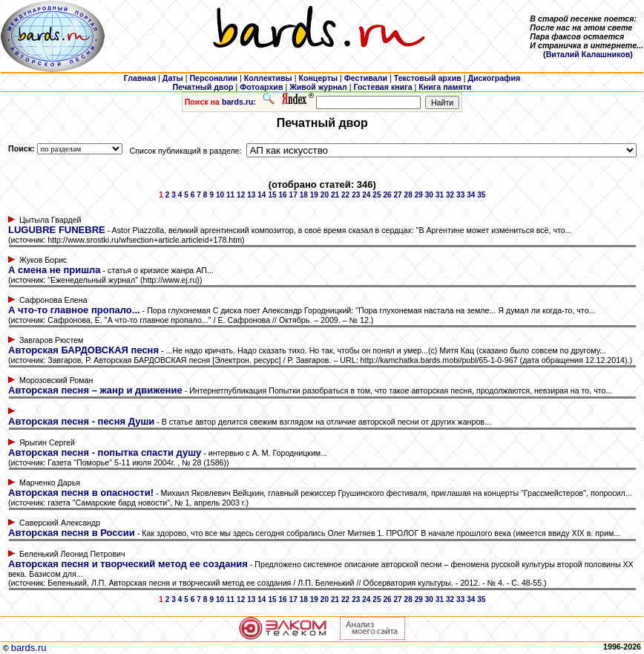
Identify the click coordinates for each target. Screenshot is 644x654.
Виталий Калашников (588, 54)
